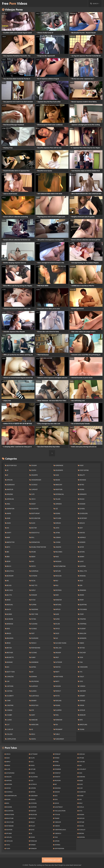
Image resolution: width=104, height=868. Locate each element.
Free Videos (15, 4)
